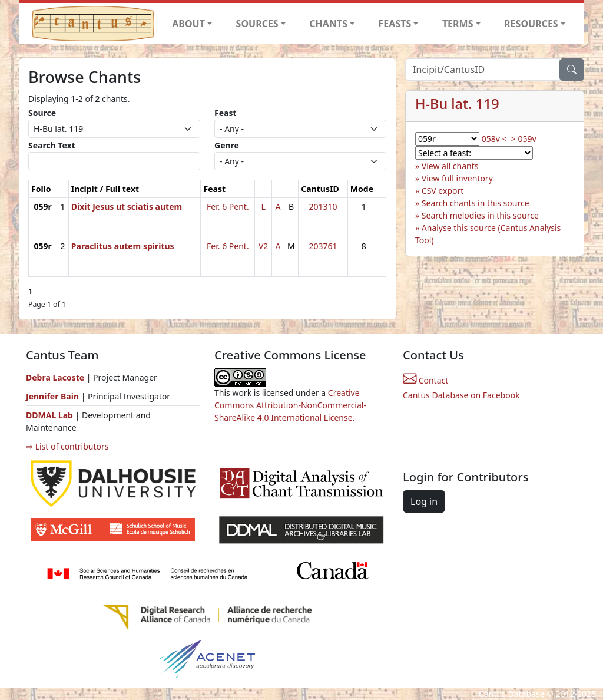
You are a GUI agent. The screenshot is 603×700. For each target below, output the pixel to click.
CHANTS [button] (328, 24)
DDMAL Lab (49, 415)
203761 (323, 246)
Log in (424, 501)
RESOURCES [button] (531, 24)
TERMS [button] (458, 24)
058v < (494, 139)
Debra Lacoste (55, 377)
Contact (425, 380)
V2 (263, 246)
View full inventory (457, 178)
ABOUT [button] (188, 24)
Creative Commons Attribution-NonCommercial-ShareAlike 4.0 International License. (290, 405)
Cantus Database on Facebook (461, 395)
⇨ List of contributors (67, 446)
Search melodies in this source (480, 215)
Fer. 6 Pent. (228, 207)
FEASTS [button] (395, 24)
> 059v (524, 139)
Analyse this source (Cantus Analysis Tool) (488, 234)
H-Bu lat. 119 (457, 104)
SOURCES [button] (257, 24)
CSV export (443, 191)
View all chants (450, 166)
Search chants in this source (476, 203)
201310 (323, 207)
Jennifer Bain (54, 396)
